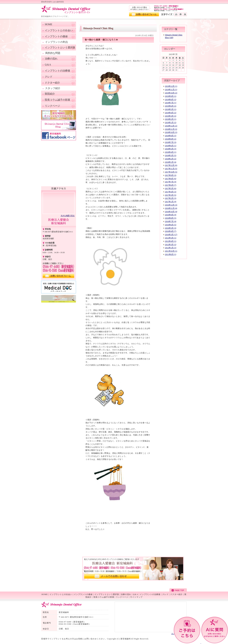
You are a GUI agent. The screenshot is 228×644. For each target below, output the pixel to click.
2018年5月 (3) (171, 149)
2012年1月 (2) (171, 248)
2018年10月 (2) (171, 132)
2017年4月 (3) (171, 192)
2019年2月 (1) (171, 119)
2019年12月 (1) (171, 86)
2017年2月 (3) (171, 198)
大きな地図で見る (68, 216)
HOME (45, 594)
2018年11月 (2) (171, 129)
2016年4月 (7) (171, 231)
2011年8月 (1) (171, 254)
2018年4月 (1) (171, 152)
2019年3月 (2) (171, 116)
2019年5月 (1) (171, 109)
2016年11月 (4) (171, 208)
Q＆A (136, 594)
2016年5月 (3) (171, 228)
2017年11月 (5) (171, 169)
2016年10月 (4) (171, 212)
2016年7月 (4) (171, 221)
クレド (165, 594)
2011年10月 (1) (171, 251)
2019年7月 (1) (171, 103)
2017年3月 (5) (171, 195)
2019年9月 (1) (171, 96)
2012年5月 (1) (171, 238)
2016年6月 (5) (171, 225)
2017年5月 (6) (171, 188)
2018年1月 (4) (171, 162)
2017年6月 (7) (171, 185)
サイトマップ (136, 597)
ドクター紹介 (176, 594)
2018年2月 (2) (171, 159)
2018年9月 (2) (171, 136)
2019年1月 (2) (171, 123)
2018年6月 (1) (171, 146)
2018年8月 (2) (171, 139)
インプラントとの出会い (61, 594)
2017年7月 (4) (171, 182)
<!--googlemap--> (59, 203)
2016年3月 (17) (171, 235)
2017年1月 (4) (171, 202)
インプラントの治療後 (150, 594)
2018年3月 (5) (171, 155)
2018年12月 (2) (171, 126)
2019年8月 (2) (171, 100)
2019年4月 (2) (171, 113)
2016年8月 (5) (171, 218)
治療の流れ (126, 594)
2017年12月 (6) (171, 165)
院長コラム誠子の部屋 (104, 597)
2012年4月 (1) (171, 241)
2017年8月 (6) (171, 179)
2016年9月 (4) (171, 215)
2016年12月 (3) (171, 205)
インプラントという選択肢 (107, 594)
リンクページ (122, 597)
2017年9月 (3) (171, 175)
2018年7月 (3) (171, 142)
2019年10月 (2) (171, 93)
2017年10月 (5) (171, 172)
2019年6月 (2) (171, 106)
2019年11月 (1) (171, 90)
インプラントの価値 (83, 594)
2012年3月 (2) (171, 245)
